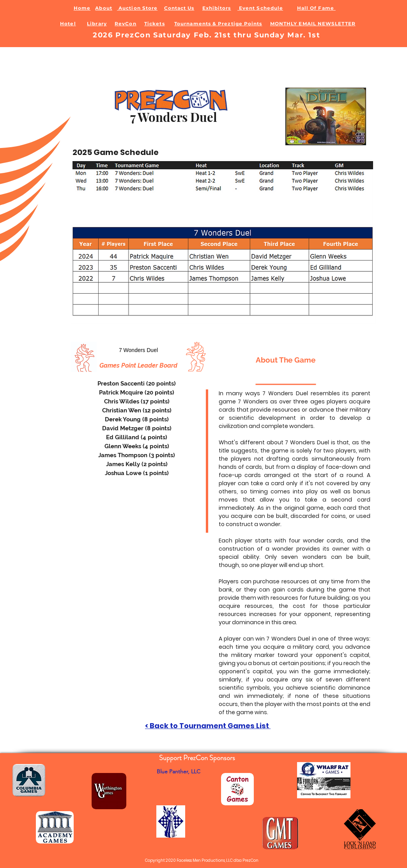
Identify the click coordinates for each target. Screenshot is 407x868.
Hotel (68, 24)
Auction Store (137, 8)
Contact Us (179, 8)
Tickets (155, 24)
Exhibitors (217, 8)
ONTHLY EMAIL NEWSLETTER (315, 24)
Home (82, 8)
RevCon (125, 24)
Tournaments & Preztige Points (218, 24)
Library (97, 24)
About (104, 8)
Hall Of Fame (316, 8)
